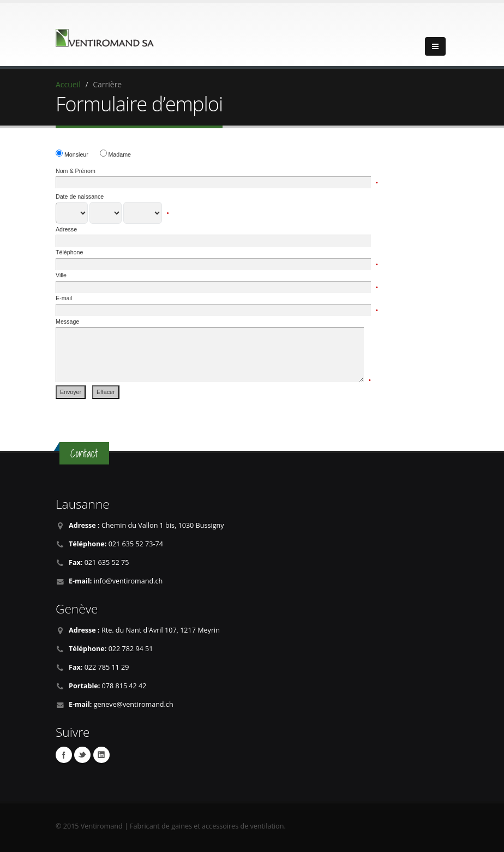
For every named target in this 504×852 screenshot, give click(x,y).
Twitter (82, 755)
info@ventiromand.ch (128, 581)
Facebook (64, 755)
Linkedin (101, 755)
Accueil (68, 84)
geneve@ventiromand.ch (134, 704)
